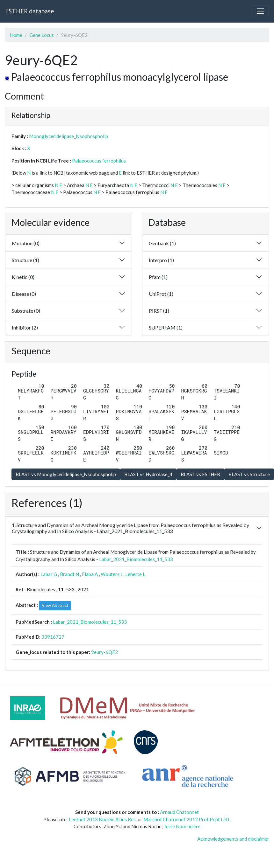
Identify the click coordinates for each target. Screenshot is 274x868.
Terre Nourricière (182, 826)
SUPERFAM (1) (166, 327)
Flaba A (90, 574)
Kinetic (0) (23, 277)
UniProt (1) (161, 294)
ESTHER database (29, 11)
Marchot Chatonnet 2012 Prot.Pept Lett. (187, 819)
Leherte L (135, 574)
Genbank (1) (162, 243)
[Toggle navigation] (260, 11)
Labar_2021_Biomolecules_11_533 (136, 559)
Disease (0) (24, 294)
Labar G (49, 574)
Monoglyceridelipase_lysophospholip (68, 136)
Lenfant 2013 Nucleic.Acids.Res (102, 819)
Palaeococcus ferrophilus (99, 161)
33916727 (53, 637)
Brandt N (69, 574)
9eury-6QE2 (105, 652)
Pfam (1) (158, 277)
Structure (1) (25, 260)
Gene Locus (42, 35)
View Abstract (55, 605)
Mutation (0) (26, 243)
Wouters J (112, 574)
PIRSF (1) (159, 311)
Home (16, 35)
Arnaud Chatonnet (179, 812)
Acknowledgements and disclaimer (233, 839)
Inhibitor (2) (25, 327)
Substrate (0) (26, 311)
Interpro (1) (161, 260)
